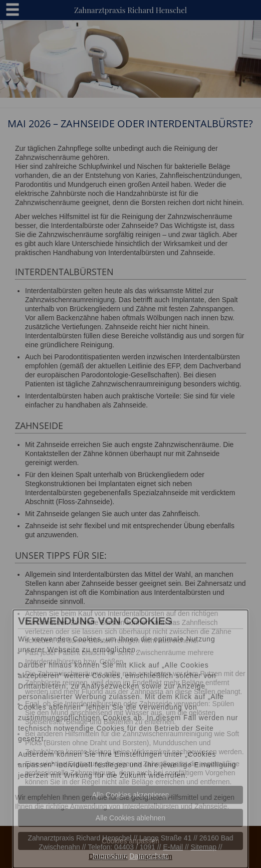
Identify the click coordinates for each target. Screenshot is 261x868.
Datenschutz (108, 856)
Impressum (155, 856)
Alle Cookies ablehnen (130, 818)
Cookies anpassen (130, 841)
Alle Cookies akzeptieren (130, 795)
